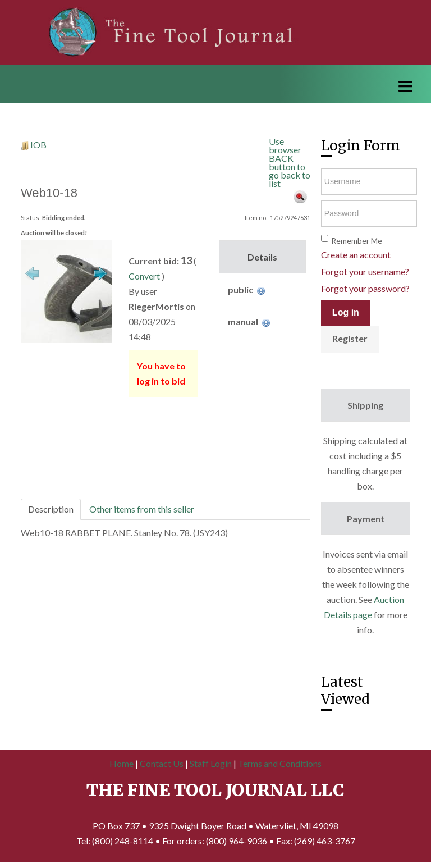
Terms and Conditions (280, 763)
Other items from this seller (142, 509)
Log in (346, 312)
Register (350, 338)
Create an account (356, 255)
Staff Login (211, 763)
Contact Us (162, 763)
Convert (144, 276)
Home (121, 763)
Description (51, 509)
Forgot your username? (365, 271)
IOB (38, 145)
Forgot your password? (365, 288)
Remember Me (357, 241)
